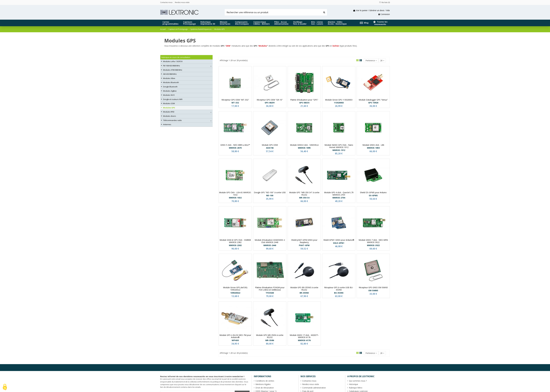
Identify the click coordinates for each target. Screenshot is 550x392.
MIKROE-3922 (373, 245)
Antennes (167, 124)
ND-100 (270, 195)
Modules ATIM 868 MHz (173, 70)
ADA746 (270, 148)
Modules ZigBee (170, 91)
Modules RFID (169, 112)
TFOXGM (270, 293)
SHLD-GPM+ (339, 243)
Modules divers (170, 116)
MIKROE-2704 (339, 198)
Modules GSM (169, 103)
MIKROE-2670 (235, 148)
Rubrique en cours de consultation (176, 57)
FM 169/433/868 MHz (172, 66)
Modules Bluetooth (171, 82)
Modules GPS (169, 108)
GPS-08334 (304, 103)
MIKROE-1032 (235, 198)
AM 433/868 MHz (170, 74)
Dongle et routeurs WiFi (173, 99)
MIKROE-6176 (304, 340)
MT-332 (235, 103)
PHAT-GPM (304, 245)
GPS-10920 (373, 103)
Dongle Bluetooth (170, 87)
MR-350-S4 (304, 198)
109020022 (235, 293)
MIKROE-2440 (270, 245)
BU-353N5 (339, 293)
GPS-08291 (270, 103)
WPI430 (235, 340)
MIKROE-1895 (304, 148)
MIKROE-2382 (235, 245)
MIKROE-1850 (373, 148)
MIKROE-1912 (339, 150)
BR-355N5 (304, 293)
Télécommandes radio (172, 120)
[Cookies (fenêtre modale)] (5, 387)
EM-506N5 (373, 290)
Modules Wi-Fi (169, 95)
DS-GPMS (373, 195)
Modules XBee (169, 78)
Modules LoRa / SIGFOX (173, 61)
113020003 (339, 103)
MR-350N (270, 340)
